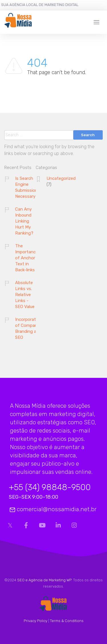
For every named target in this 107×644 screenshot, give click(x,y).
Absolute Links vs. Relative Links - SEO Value (25, 295)
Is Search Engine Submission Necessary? (27, 187)
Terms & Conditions (67, 621)
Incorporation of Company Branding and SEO (29, 328)
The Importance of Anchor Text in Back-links (27, 258)
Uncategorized (61, 178)
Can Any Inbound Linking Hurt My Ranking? (24, 221)
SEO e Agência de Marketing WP (44, 580)
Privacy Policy (36, 621)
